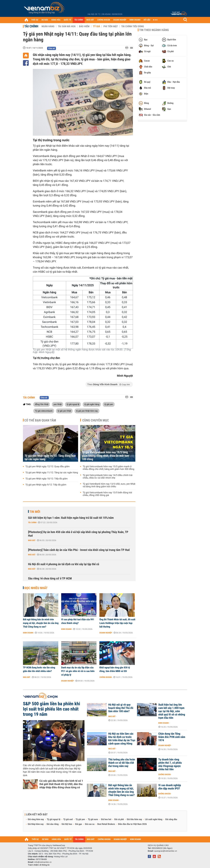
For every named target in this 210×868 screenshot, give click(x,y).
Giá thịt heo (67, 824)
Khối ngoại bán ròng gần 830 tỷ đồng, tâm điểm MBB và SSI (115, 669)
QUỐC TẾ (67, 20)
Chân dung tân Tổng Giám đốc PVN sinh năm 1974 (172, 737)
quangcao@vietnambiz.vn (166, 851)
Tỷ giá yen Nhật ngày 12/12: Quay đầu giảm (47, 467)
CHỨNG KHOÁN (104, 20)
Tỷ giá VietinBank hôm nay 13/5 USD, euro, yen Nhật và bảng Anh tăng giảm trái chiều (109, 485)
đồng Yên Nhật (42, 404)
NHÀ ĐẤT (90, 20)
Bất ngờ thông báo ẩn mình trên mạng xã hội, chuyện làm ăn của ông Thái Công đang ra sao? (41, 623)
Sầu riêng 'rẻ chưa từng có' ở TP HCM (50, 579)
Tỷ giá (96, 26)
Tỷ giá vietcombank (44, 411)
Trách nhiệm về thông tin (39, 865)
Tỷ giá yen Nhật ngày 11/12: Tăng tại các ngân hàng (52, 473)
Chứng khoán (106, 677)
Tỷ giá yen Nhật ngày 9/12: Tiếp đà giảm (46, 485)
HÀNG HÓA (56, 20)
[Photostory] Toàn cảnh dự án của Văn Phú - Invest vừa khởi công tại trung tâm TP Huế (79, 550)
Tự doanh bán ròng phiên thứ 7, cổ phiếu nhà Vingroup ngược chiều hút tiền (170, 764)
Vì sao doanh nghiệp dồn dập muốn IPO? (170, 787)
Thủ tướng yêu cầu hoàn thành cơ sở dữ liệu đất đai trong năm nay (122, 763)
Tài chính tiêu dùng (133, 26)
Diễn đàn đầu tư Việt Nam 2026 (132, 824)
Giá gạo (78, 824)
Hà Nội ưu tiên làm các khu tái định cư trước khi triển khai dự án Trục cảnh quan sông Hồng (122, 739)
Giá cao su (90, 824)
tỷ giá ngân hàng (92, 404)
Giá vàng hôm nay (36, 819)
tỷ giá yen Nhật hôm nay (87, 411)
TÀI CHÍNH (79, 20)
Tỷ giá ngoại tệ (54, 819)
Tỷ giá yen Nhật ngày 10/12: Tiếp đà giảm (47, 479)
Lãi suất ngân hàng (154, 819)
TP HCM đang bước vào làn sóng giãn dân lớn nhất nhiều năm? (39, 669)
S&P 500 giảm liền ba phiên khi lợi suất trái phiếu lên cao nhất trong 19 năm (52, 709)
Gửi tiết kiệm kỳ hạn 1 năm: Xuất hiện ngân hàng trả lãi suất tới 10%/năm (71, 518)
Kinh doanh (28, 633)
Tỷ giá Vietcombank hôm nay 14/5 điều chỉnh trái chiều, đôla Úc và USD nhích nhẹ (108, 477)
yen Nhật (58, 404)
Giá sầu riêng (53, 824)
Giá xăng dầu (171, 819)
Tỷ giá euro (93, 819)
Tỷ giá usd (68, 819)
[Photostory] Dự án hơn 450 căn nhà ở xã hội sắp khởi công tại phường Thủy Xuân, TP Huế (78, 534)
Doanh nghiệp (106, 633)
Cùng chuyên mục (96, 420)
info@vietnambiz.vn (43, 862)
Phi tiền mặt (111, 26)
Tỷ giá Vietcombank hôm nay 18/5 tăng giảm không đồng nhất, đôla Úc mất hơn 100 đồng (105, 456)
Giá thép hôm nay (36, 824)
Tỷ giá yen (80, 819)
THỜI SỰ (35, 20)
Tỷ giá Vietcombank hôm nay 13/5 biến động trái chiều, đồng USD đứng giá (107, 494)
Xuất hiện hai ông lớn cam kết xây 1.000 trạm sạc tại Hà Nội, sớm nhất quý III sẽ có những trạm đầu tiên (172, 711)
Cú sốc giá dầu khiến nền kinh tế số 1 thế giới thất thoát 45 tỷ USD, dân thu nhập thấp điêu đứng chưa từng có (61, 784)
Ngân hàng (48, 26)
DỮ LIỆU (147, 20)
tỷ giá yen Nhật (64, 411)
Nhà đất (32, 540)
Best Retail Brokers (106, 824)
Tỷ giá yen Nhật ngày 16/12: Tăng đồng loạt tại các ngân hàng (50, 458)
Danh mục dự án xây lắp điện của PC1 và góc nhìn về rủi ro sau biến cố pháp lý (78, 671)
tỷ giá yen (109, 404)
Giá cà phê (119, 819)
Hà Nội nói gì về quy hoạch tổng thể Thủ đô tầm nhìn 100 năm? (121, 708)
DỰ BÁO (45, 20)
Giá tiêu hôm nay (134, 819)
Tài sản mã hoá (67, 26)
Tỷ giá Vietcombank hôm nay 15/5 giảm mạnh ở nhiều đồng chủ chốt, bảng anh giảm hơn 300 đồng (108, 468)
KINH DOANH (135, 20)
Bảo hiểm (84, 26)
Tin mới (35, 512)
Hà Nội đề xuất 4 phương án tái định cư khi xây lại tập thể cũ (64, 564)
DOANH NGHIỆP (120, 20)
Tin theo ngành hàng (154, 30)
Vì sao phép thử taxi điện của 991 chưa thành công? (78, 621)
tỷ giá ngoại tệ (73, 404)
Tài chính (31, 26)
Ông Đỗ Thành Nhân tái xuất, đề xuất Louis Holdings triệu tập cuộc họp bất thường (117, 623)
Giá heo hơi (106, 819)
